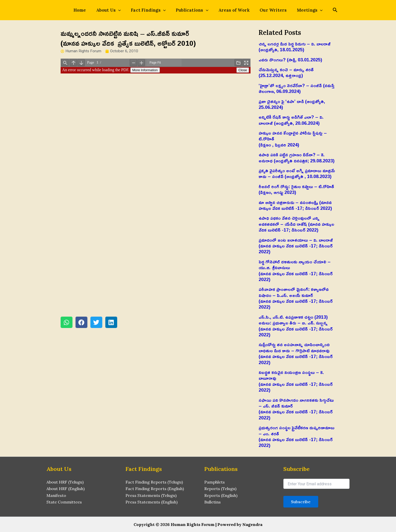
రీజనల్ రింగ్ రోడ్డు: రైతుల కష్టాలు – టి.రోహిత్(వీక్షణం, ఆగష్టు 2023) (296, 189)
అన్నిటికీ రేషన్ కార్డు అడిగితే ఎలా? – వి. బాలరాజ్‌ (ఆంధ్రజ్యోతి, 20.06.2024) (291, 120)
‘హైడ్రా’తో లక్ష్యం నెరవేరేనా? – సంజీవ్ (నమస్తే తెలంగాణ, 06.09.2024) (297, 88)
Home (89, 10)
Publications (192, 10)
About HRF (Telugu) (65, 482)
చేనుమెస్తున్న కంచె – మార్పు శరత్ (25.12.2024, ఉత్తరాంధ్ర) (286, 72)
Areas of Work (231, 10)
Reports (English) (221, 495)
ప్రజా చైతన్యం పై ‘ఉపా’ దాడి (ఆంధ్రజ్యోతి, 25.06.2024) (292, 104)
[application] (124, 10)
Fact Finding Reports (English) (155, 489)
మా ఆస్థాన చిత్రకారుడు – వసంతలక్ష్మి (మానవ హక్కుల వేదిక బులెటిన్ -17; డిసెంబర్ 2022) (295, 205)
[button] (67, 323)
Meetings (301, 10)
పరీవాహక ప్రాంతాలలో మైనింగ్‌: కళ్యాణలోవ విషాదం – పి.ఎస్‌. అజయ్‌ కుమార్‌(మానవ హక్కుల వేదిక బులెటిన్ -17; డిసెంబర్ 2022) (296, 298)
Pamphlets (215, 482)
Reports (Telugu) (220, 489)
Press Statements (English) (152, 502)
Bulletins (213, 502)
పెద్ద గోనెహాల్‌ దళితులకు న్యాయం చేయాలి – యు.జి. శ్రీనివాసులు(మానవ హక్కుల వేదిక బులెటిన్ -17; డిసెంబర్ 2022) (296, 270)
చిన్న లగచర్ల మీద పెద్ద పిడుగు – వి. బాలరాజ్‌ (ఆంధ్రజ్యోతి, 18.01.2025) (295, 47)
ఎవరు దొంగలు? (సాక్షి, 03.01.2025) (290, 60)
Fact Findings (151, 10)
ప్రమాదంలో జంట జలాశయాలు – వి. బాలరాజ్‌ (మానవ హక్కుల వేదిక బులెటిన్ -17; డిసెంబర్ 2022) (296, 246)
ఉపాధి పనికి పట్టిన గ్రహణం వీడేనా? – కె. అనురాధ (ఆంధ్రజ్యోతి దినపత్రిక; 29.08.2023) (297, 157)
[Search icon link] (325, 10)
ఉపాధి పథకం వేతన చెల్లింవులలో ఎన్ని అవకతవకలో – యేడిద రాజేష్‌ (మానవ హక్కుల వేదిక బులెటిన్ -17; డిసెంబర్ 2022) (296, 224)
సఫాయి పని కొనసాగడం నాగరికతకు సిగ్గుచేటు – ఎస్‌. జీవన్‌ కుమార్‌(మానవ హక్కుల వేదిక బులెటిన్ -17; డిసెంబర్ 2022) (296, 409)
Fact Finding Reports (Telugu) (154, 482)
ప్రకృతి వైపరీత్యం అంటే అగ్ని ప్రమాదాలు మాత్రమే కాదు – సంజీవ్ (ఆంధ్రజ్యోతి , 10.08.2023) (297, 173)
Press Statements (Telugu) (151, 495)
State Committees (64, 502)
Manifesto (56, 495)
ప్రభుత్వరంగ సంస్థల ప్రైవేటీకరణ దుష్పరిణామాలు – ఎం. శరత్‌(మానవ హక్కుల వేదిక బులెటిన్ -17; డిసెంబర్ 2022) (296, 436)
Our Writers (267, 10)
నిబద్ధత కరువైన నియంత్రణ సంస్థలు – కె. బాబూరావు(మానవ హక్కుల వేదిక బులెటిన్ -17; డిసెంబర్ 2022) (296, 381)
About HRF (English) (66, 489)
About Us (115, 10)
